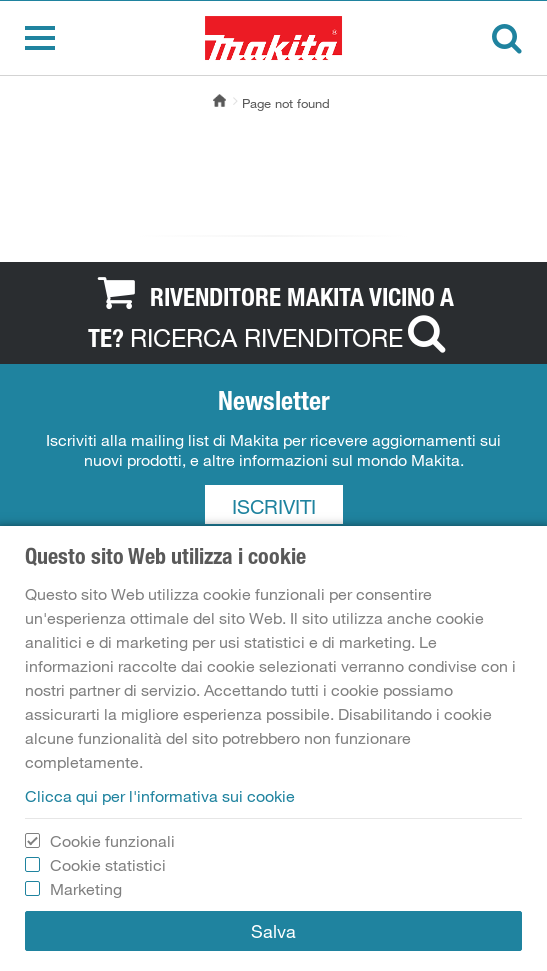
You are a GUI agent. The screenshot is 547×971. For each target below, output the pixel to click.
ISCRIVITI (274, 507)
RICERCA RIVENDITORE (292, 337)
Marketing (86, 889)
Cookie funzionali (112, 841)
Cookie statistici (108, 865)
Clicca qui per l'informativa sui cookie (160, 796)
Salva (273, 931)
